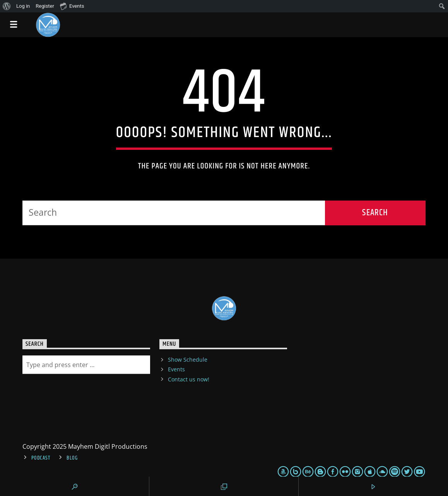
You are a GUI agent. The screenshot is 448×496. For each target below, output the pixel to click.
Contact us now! (189, 379)
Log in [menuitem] (23, 6)
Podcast (41, 458)
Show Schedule (188, 360)
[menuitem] (7, 6)
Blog (72, 458)
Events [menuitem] (72, 6)
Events (176, 369)
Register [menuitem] (45, 6)
